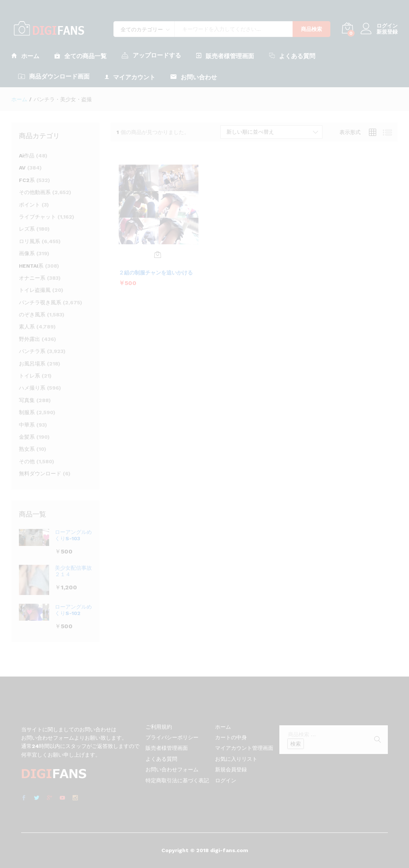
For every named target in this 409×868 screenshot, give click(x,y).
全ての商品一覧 (81, 56)
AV (22, 168)
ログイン (379, 26)
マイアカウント (130, 77)
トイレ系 (29, 376)
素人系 (27, 327)
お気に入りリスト (236, 759)
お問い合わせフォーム (172, 769)
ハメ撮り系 (32, 388)
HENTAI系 (31, 266)
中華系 (27, 425)
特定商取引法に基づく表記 (177, 780)
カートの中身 (231, 737)
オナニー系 (32, 278)
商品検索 (311, 29)
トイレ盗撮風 (35, 290)
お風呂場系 (32, 364)
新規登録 (387, 32)
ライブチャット (37, 217)
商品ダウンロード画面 (54, 76)
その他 (27, 461)
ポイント (29, 205)
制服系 (27, 412)
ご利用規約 (159, 727)
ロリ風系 (29, 241)
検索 (296, 744)
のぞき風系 (32, 315)
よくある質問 (292, 56)
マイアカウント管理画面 (244, 748)
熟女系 (27, 449)
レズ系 (27, 229)
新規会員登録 (231, 769)
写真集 (27, 400)
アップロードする (151, 55)
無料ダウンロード (40, 473)
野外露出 (29, 339)
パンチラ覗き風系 (40, 302)
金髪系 (27, 437)
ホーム (25, 56)
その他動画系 (35, 192)
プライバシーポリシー (172, 737)
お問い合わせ (194, 77)
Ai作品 (27, 156)
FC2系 (27, 180)
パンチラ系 (32, 351)
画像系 (27, 253)
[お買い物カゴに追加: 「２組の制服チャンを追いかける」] (158, 254)
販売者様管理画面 (225, 56)
